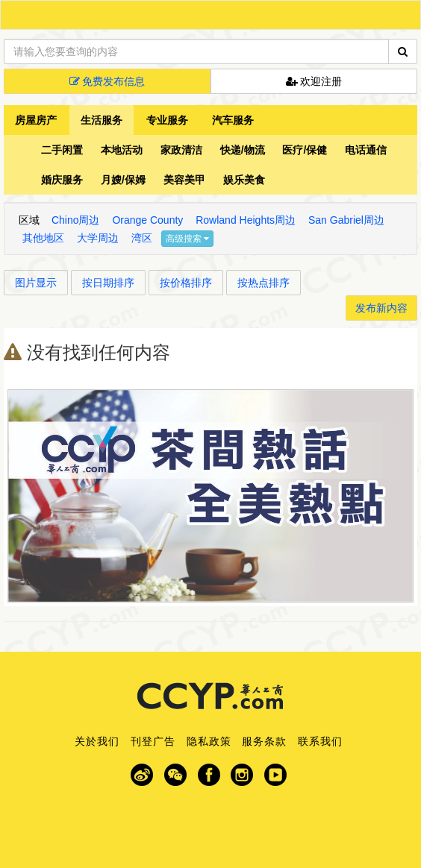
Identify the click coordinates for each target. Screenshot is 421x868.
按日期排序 (108, 283)
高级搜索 (187, 239)
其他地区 (43, 238)
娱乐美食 (244, 180)
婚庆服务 (62, 180)
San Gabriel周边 (346, 220)
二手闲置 (62, 150)
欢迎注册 (314, 81)
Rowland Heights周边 (246, 220)
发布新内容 (381, 308)
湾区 (142, 238)
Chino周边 (76, 220)
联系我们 (320, 741)
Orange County (147, 220)
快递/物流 (243, 150)
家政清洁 (181, 150)
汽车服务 (233, 120)
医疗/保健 (305, 150)
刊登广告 (153, 741)
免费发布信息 (107, 81)
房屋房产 (36, 120)
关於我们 (97, 741)
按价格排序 (186, 283)
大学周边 (98, 238)
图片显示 (36, 283)
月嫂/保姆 (123, 180)
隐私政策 (209, 741)
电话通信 (366, 150)
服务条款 (264, 741)
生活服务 (102, 120)
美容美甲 (184, 180)
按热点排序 (263, 283)
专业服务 (167, 120)
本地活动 (122, 150)
